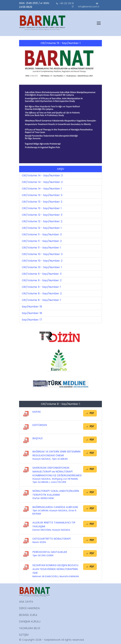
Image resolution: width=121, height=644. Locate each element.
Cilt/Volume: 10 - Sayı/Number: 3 (42, 254)
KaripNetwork (52, 640)
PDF (90, 413)
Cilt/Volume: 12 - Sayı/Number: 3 (42, 215)
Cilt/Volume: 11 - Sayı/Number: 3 (42, 234)
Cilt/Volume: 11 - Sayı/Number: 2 (42, 241)
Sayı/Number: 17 (32, 320)
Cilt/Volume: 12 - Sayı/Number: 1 (42, 228)
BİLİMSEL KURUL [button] (28, 615)
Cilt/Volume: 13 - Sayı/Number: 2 (42, 202)
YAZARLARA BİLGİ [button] (30, 628)
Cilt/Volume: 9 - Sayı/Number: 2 (42, 280)
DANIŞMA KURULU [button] (30, 621)
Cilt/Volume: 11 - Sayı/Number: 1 (41, 248)
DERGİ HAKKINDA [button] (29, 608)
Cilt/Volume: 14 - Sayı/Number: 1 (42, 189)
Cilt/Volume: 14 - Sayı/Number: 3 (42, 175)
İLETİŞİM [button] (24, 635)
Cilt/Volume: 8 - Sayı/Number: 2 (42, 293)
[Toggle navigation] (99, 23)
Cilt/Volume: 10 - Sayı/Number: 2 (42, 261)
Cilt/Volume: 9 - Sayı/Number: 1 (41, 287)
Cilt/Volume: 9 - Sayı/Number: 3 (42, 274)
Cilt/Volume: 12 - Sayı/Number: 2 (42, 221)
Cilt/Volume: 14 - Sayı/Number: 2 (42, 182)
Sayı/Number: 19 (32, 307)
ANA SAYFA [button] (26, 602)
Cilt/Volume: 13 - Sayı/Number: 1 (42, 208)
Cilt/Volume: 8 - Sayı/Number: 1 (41, 300)
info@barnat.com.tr (89, 7)
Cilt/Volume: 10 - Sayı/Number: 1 (42, 267)
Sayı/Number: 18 (32, 313)
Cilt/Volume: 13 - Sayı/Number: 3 (42, 195)
